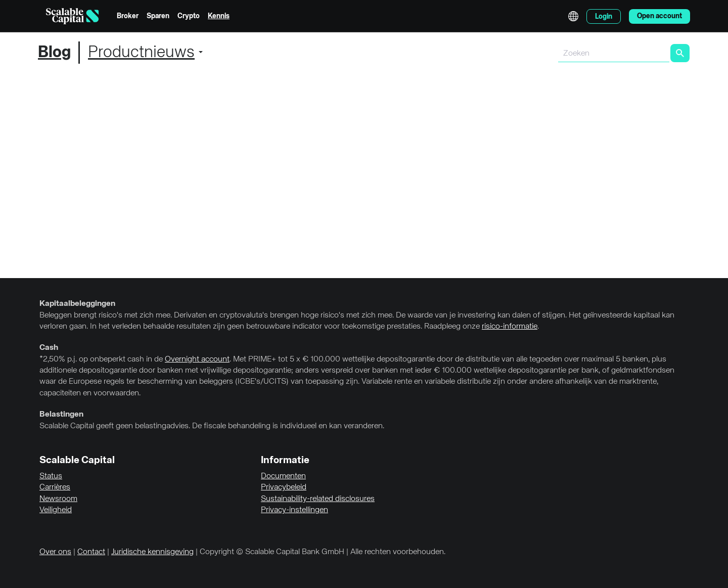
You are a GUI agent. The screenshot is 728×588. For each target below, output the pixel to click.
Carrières (55, 487)
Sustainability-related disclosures (318, 499)
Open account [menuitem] (659, 16)
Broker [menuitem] (128, 16)
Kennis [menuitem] (219, 16)
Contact (91, 552)
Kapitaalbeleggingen (77, 304)
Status (51, 476)
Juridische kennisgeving (152, 552)
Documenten (283, 476)
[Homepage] (72, 16)
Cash (49, 348)
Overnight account (197, 359)
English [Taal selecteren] (573, 16)
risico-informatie (510, 327)
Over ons (55, 552)
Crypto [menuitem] (189, 16)
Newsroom (58, 499)
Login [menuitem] (604, 17)
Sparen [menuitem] (158, 16)
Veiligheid (56, 510)
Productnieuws (141, 53)
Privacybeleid (284, 487)
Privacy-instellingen (294, 510)
